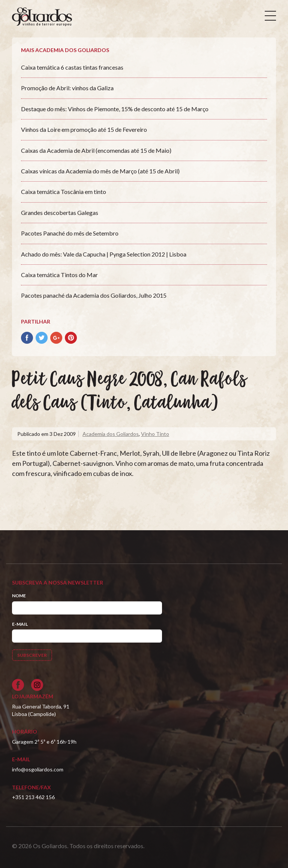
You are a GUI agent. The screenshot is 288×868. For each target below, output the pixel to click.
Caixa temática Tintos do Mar (59, 275)
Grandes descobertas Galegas (60, 213)
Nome (19, 596)
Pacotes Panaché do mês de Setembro (70, 233)
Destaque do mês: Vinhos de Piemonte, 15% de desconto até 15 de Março (115, 109)
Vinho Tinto (155, 434)
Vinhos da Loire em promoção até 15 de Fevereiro (84, 129)
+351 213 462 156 (33, 797)
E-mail (20, 624)
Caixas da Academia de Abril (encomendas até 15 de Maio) (96, 150)
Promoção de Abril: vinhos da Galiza (67, 88)
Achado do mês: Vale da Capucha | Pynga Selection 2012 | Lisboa (104, 254)
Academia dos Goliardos (111, 434)
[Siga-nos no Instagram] (37, 685)
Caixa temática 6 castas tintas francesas (72, 67)
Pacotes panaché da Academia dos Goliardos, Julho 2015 (94, 295)
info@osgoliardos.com (38, 769)
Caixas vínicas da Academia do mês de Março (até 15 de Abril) (100, 171)
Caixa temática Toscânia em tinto (64, 192)
